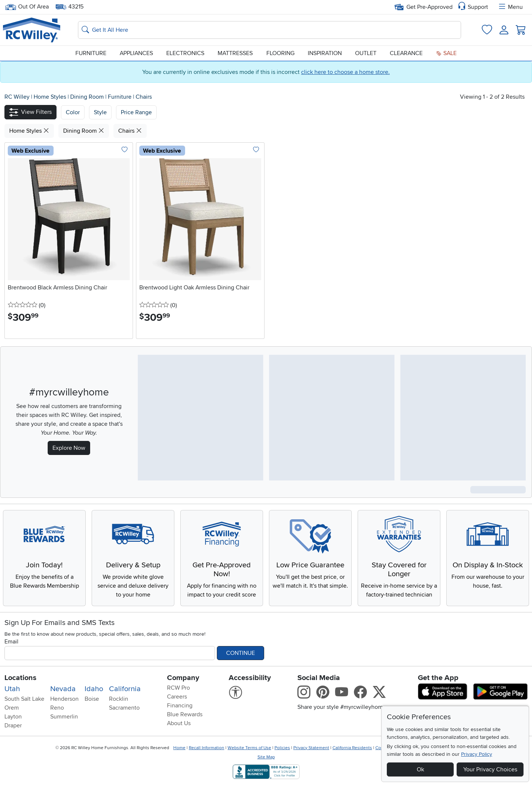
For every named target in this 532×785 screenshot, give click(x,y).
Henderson (64, 699)
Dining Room (88, 97)
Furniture (91, 53)
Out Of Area (27, 7)
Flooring (280, 53)
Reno (57, 708)
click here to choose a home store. (345, 72)
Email (11, 642)
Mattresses (235, 53)
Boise (92, 699)
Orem (12, 708)
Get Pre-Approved (424, 7)
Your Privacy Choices (490, 769)
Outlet (366, 53)
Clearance (406, 53)
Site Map (266, 757)
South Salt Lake (24, 699)
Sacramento (124, 708)
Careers (177, 697)
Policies (282, 748)
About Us (179, 723)
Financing (180, 706)
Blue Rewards (185, 714)
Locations (21, 678)
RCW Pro (178, 688)
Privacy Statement (311, 748)
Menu (510, 7)
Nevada (63, 689)
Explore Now (69, 448)
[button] (30, 112)
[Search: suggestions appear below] (270, 30)
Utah (12, 689)
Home (179, 748)
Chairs (144, 97)
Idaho (94, 689)
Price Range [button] (136, 112)
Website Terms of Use (249, 748)
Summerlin (64, 717)
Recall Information (207, 748)
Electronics (185, 53)
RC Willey (17, 97)
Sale (446, 53)
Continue (241, 653)
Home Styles (51, 97)
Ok (420, 769)
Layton (13, 717)
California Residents (352, 748)
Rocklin (119, 699)
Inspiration (325, 53)
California (125, 689)
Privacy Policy (477, 754)
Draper (13, 725)
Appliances (136, 53)
